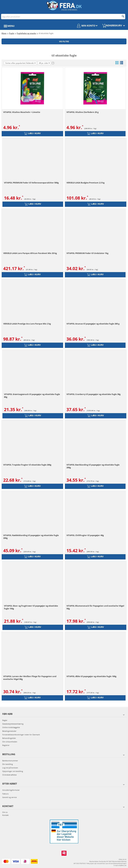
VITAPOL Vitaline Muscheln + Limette (22, 112)
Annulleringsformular (11, 790)
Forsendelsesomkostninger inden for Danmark (21, 735)
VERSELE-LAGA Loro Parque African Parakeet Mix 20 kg (30, 253)
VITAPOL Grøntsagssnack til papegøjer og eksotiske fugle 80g (32, 396)
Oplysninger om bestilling (13, 771)
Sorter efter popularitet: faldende (21, 63)
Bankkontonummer (10, 761)
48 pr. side (44, 63)
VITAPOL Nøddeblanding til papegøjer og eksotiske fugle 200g (31, 537)
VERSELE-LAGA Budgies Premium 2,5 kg (85, 183)
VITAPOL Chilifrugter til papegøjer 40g (85, 535)
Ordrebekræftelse (9, 775)
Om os (5, 812)
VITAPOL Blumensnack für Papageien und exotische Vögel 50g (95, 607)
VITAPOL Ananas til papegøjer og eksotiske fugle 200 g (93, 324)
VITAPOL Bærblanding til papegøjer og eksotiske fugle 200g (93, 466)
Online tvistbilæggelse (11, 727)
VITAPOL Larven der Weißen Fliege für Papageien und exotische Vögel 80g (30, 678)
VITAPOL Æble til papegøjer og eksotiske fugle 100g (91, 676)
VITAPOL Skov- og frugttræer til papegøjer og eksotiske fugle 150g (31, 607)
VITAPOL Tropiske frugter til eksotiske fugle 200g (27, 465)
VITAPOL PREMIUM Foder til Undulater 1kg (87, 253)
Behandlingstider (9, 738)
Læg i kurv (32, 134)
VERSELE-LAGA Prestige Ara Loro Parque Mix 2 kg (27, 324)
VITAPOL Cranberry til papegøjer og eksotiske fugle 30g (93, 394)
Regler (5, 720)
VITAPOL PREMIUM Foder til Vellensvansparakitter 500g (31, 183)
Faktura (5, 794)
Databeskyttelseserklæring (13, 724)
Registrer (6, 745)
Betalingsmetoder (9, 731)
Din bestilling (8, 764)
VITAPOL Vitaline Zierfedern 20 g (82, 112)
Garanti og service (10, 797)
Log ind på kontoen (10, 768)
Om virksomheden (10, 742)
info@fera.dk (122, 865)
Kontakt (5, 815)
